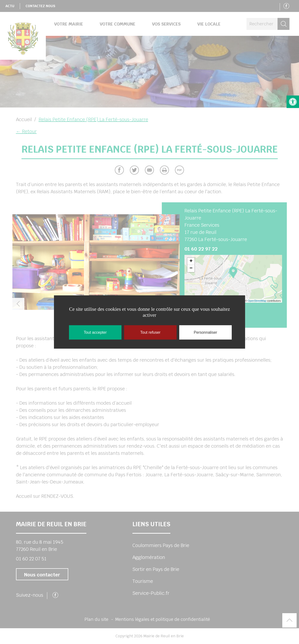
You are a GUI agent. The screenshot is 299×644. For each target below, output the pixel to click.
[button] (293, 102)
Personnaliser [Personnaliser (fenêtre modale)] (205, 332)
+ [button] (191, 261)
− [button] (191, 268)
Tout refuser (150, 332)
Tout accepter (95, 332)
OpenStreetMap (257, 301)
